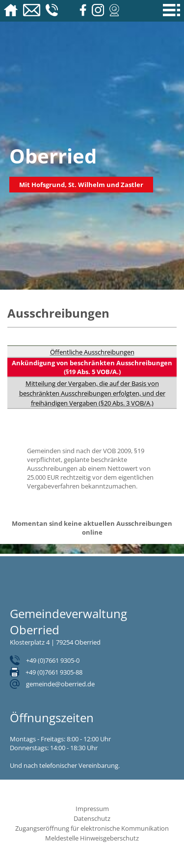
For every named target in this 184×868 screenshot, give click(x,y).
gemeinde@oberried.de (60, 684)
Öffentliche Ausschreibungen (92, 352)
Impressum (92, 809)
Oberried (53, 156)
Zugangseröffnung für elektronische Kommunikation (92, 828)
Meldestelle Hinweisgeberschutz (92, 838)
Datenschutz (92, 818)
